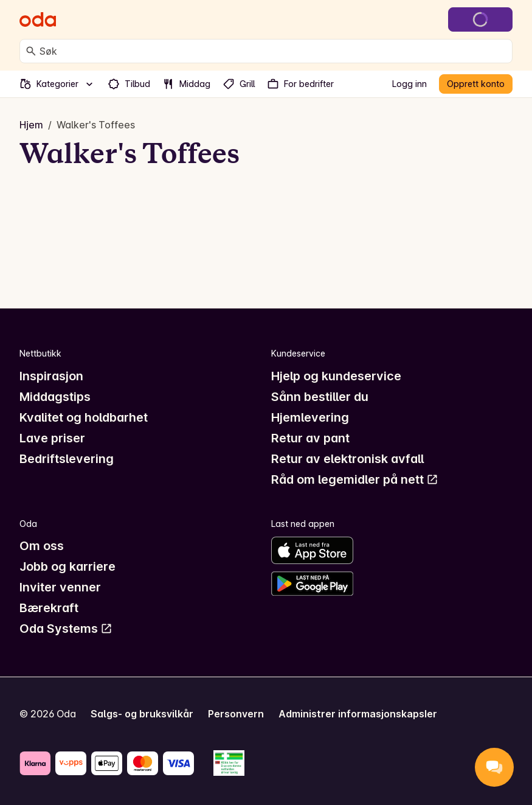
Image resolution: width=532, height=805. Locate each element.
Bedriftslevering (67, 459)
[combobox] (273, 51)
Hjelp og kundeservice (336, 376)
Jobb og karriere (67, 566)
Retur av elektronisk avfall (347, 459)
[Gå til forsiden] (38, 19)
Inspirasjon (51, 376)
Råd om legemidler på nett (355, 479)
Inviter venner (60, 587)
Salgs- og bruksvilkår (142, 714)
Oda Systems (66, 629)
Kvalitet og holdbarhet (84, 417)
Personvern (236, 714)
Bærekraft (49, 608)
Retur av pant (310, 438)
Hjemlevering (310, 417)
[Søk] (31, 51)
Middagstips (55, 397)
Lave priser (52, 438)
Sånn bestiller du (320, 397)
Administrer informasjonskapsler (358, 714)
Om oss (42, 546)
